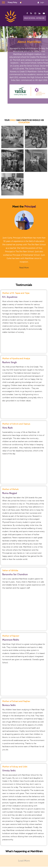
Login (42, 2)
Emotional (12, 161)
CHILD (13, 120)
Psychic (34, 161)
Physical (11, 137)
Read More (24, 268)
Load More (24, 861)
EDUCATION (24, 123)
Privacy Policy (12, 2)
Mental (34, 137)
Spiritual (11, 184)
